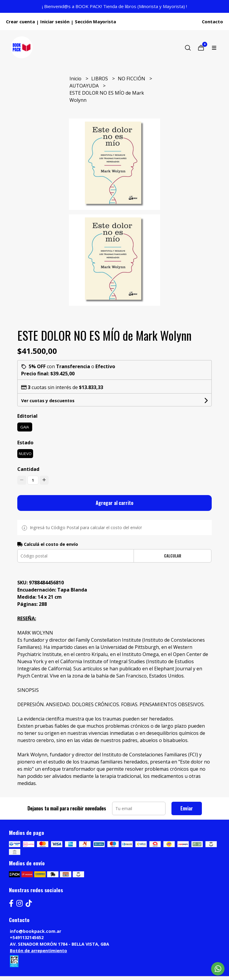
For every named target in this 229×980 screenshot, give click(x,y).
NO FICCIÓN (132, 79)
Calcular (173, 556)
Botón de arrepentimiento (38, 951)
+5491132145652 (27, 937)
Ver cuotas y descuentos (48, 401)
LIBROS (100, 79)
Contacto (212, 21)
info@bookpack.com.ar (35, 931)
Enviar (187, 808)
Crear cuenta (20, 21)
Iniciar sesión (55, 21)
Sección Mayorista (95, 21)
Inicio (76, 79)
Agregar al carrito (114, 503)
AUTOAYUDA (85, 86)
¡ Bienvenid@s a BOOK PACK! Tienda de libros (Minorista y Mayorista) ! (114, 6)
